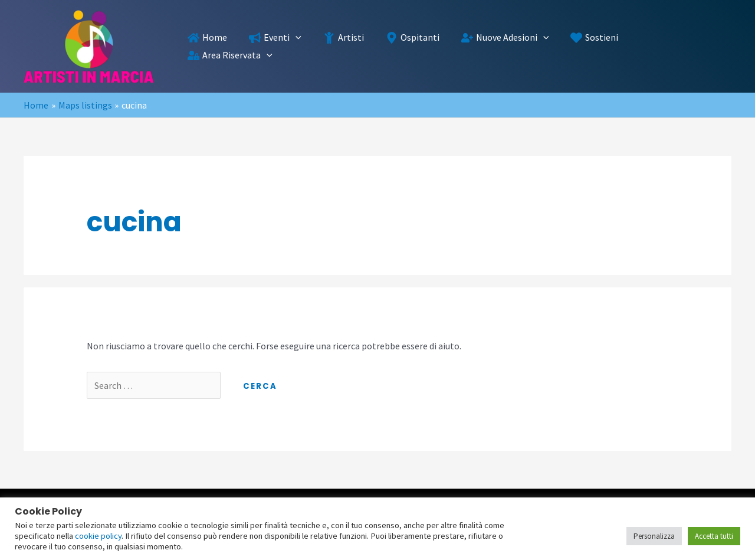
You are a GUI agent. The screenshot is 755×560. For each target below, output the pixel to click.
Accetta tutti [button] (714, 536)
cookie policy (98, 536)
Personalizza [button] (654, 536)
